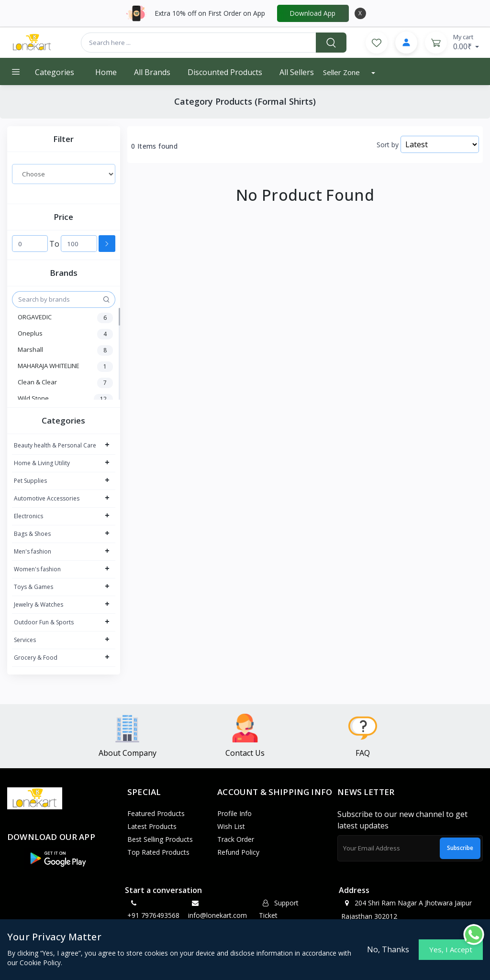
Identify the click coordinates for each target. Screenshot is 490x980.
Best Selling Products (160, 839)
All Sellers (297, 72)
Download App (313, 13)
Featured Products (156, 813)
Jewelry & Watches (39, 604)
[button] (57, 859)
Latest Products (152, 826)
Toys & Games (33, 587)
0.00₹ (466, 42)
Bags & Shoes (32, 534)
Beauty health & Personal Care (55, 445)
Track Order (236, 839)
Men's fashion (33, 551)
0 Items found (154, 146)
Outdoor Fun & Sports (44, 622)
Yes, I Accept (451, 949)
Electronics (28, 516)
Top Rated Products (158, 852)
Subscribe (460, 848)
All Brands (152, 72)
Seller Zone (342, 72)
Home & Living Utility (42, 463)
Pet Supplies (30, 481)
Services (25, 640)
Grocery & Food (36, 658)
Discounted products (225, 72)
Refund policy (238, 852)
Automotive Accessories (47, 498)
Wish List (231, 826)
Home (106, 72)
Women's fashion (37, 569)
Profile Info (234, 813)
